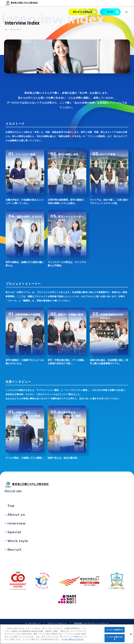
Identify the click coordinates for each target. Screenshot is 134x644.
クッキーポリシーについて (73, 639)
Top (6, 30)
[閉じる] (131, 634)
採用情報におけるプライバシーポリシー (91, 623)
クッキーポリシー (33, 623)
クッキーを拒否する (114, 630)
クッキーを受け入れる (114, 638)
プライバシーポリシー (57, 623)
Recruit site (13, 491)
